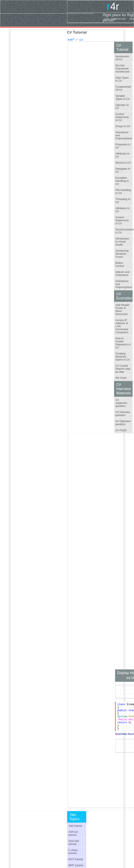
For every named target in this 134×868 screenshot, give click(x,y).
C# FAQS (121, 430)
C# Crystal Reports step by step (123, 369)
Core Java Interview (115, 19)
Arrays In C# (123, 126)
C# (81, 40)
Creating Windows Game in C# (122, 357)
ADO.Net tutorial (74, 842)
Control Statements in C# (122, 220)
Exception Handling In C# (122, 181)
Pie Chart (121, 378)
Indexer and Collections (122, 273)
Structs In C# (123, 163)
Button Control (120, 264)
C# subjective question (121, 403)
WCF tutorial (76, 859)
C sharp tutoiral (73, 852)
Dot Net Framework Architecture (122, 69)
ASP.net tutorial (73, 833)
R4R (71, 40)
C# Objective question (123, 423)
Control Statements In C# (122, 117)
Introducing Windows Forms (122, 254)
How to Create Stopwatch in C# (123, 343)
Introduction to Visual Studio (122, 242)
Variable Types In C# (122, 97)
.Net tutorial (75, 826)
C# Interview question (123, 414)
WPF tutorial (76, 865)
